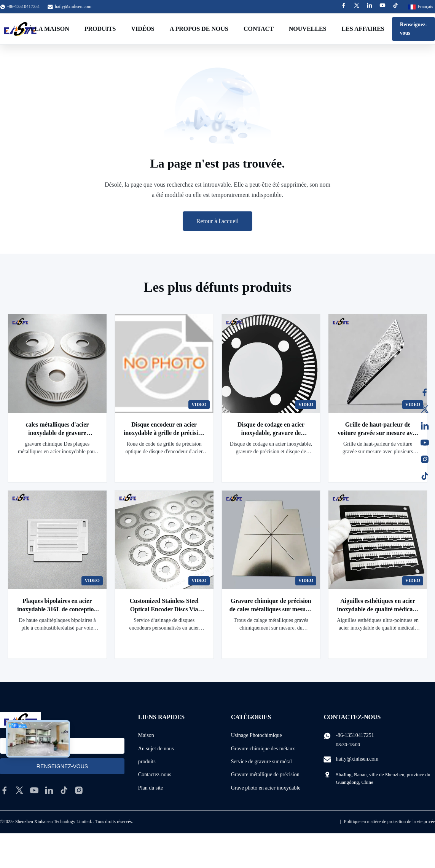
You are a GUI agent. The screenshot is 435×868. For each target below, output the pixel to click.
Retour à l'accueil (217, 221)
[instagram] (79, 790)
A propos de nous (199, 29)
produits (147, 762)
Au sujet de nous (156, 749)
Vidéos (143, 29)
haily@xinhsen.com (73, 6)
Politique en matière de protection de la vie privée (390, 822)
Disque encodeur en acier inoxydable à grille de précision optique (164, 433)
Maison (146, 735)
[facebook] (5, 790)
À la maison (49, 29)
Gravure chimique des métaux (263, 749)
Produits (100, 29)
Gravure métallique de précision (265, 774)
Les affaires (363, 29)
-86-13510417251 (355, 735)
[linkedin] (49, 790)
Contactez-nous (155, 774)
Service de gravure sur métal (261, 762)
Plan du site (151, 788)
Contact (259, 29)
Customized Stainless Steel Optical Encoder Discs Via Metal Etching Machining (164, 609)
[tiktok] (64, 790)
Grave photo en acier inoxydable (266, 788)
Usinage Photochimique (257, 735)
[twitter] (19, 790)
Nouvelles (308, 29)
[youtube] (34, 790)
